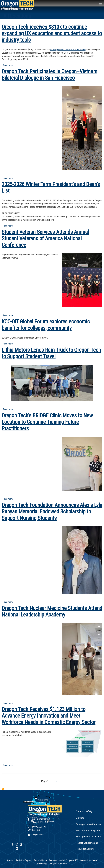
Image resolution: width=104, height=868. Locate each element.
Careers (80, 818)
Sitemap (10, 860)
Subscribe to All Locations (3, 789)
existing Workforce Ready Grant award (68, 50)
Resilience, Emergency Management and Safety (89, 834)
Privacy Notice (41, 860)
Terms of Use (55, 860)
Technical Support (24, 860)
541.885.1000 (34, 830)
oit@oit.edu (38, 835)
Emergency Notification (88, 824)
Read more (8, 65)
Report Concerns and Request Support (87, 846)
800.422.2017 (38, 827)
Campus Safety (84, 811)
